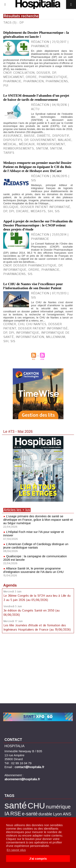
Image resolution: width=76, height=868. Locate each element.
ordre (31, 77)
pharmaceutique (53, 77)
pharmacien (33, 81)
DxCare (22, 211)
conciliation (24, 73)
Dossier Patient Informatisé (45, 207)
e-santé (30, 814)
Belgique (11, 207)
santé (16, 805)
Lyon (58, 814)
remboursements (19, 149)
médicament (13, 77)
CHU (21, 324)
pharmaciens (57, 81)
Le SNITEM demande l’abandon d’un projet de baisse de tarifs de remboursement (36, 98)
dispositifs (13, 140)
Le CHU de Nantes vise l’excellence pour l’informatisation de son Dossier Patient (33, 286)
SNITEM (56, 149)
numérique (58, 807)
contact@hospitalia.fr (29, 767)
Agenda (10, 585)
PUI (6, 86)
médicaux (27, 144)
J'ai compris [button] (38, 859)
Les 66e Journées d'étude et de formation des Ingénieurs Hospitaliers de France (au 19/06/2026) (37, 628)
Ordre (34, 270)
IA (7, 814)
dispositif (61, 136)
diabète (44, 136)
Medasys (38, 211)
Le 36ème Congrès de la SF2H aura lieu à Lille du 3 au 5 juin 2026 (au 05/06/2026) (37, 598)
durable (45, 814)
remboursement (51, 144)
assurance (13, 136)
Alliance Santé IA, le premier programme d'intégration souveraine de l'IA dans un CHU (33, 570)
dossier (43, 73)
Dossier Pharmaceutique (35, 266)
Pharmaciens (14, 274)
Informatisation (30, 337)
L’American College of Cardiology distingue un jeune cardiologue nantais (36, 546)
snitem (42, 149)
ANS (67, 814)
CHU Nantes (36, 324)
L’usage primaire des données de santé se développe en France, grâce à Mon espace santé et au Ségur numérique (38, 520)
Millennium (56, 337)
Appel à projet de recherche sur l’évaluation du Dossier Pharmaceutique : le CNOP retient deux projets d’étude (38, 225)
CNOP (7, 73)
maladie (65, 140)
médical (10, 144)
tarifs (9, 153)
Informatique (15, 270)
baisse (29, 136)
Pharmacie (50, 270)
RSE (16, 814)
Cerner (10, 324)
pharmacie (12, 81)
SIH (50, 211)
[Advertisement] (38, 669)
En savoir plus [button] (16, 850)
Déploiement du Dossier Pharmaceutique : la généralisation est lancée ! (36, 35)
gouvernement (43, 140)
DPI (11, 211)
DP (54, 73)
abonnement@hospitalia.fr (22, 779)
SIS (57, 211)
